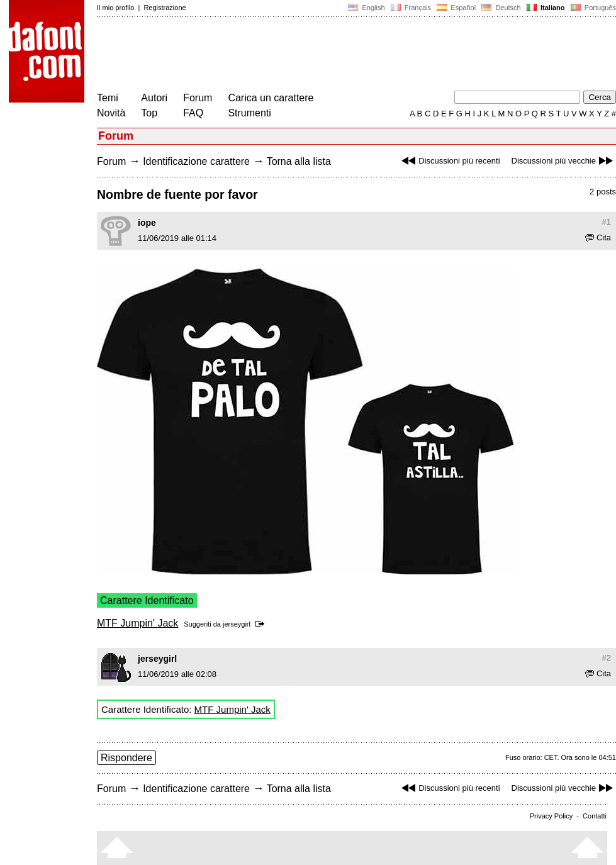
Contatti (595, 816)
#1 (607, 222)
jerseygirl (237, 624)
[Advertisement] (326, 55)
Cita (598, 237)
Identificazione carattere (196, 161)
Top (149, 113)
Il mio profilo (115, 8)
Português (592, 8)
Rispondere (126, 758)
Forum (198, 98)
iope (147, 223)
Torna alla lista (299, 161)
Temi (108, 98)
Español (456, 8)
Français (411, 8)
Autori (154, 98)
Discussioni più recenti (449, 161)
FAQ (193, 113)
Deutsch (501, 8)
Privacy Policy (551, 816)
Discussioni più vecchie (564, 161)
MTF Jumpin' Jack (137, 623)
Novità (111, 113)
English (366, 8)
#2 (607, 658)
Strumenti (249, 113)
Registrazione (165, 8)
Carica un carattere (271, 98)
